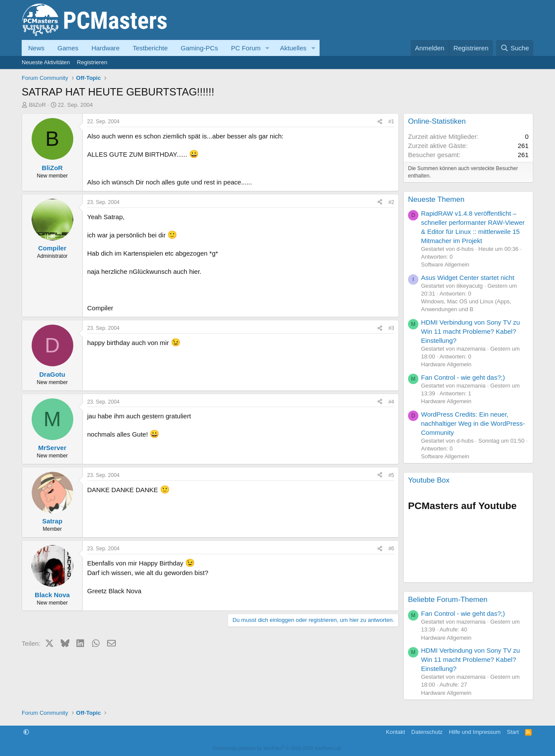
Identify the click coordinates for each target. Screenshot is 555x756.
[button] (268, 48)
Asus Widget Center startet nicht (468, 278)
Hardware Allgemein (446, 364)
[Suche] (515, 48)
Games (68, 48)
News (36, 48)
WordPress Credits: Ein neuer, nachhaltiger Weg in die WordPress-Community (473, 423)
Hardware (106, 48)
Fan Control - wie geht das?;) (463, 377)
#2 (391, 202)
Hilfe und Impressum (475, 732)
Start (513, 732)
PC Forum (246, 48)
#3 (391, 328)
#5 (391, 475)
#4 (391, 402)
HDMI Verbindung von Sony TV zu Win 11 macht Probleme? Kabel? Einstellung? (470, 331)
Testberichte (150, 48)
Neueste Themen (436, 199)
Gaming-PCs (199, 48)
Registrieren (92, 62)
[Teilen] (380, 122)
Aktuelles (293, 48)
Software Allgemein (445, 265)
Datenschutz (427, 732)
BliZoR (38, 105)
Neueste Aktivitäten (46, 62)
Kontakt (395, 732)
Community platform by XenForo (277, 748)
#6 (391, 549)
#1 (391, 122)
